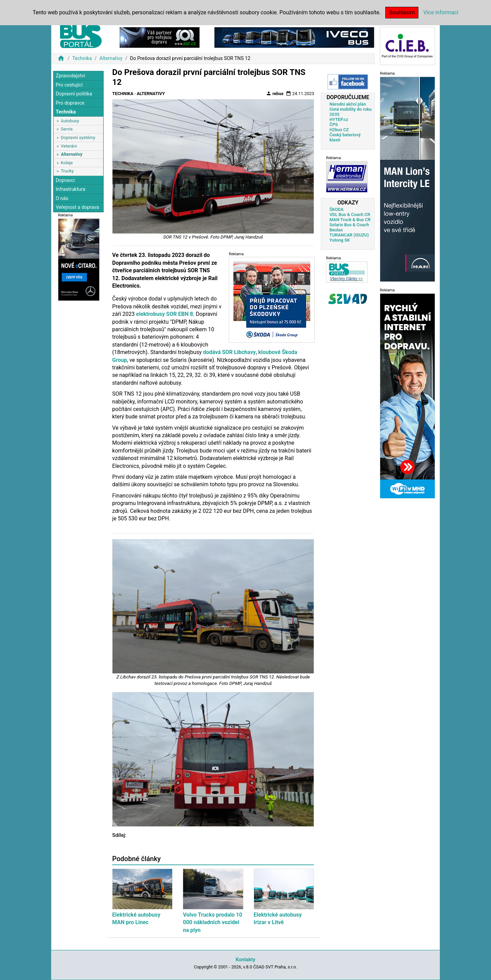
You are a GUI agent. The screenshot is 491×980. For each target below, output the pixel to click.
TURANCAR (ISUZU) (349, 235)
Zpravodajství (70, 76)
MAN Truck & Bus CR (350, 220)
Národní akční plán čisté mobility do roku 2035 (351, 109)
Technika (82, 58)
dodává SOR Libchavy (229, 352)
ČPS (333, 125)
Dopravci (65, 180)
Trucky (67, 171)
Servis (67, 129)
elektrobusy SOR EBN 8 (165, 314)
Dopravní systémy (78, 137)
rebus (275, 93)
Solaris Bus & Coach (349, 225)
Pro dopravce (70, 103)
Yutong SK (340, 240)
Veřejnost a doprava (77, 207)
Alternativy (111, 58)
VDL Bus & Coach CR (350, 215)
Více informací (441, 12)
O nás (62, 198)
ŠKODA (336, 209)
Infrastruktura (70, 189)
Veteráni (69, 146)
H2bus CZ (339, 130)
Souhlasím (402, 12)
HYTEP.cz (339, 119)
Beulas (336, 230)
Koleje (67, 163)
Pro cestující (69, 85)
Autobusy (70, 121)
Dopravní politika (74, 94)
